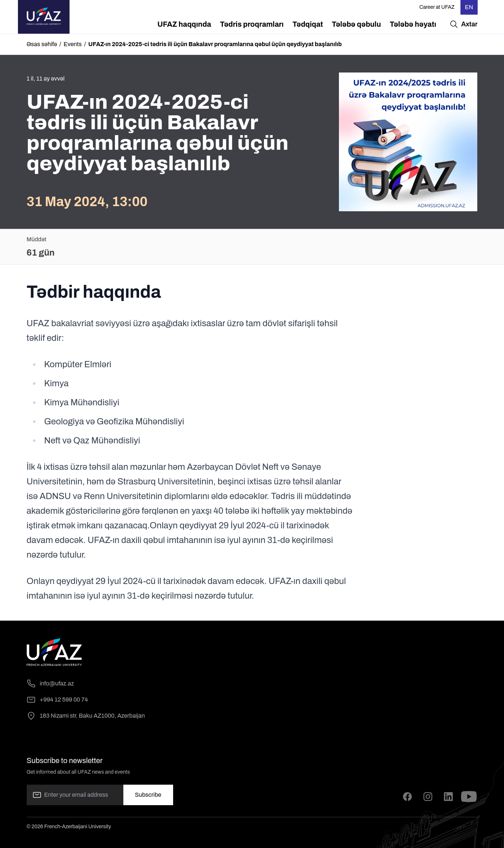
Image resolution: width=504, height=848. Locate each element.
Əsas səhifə (42, 44)
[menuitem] (184, 24)
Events (73, 44)
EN (469, 7)
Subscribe (148, 795)
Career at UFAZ (437, 7)
